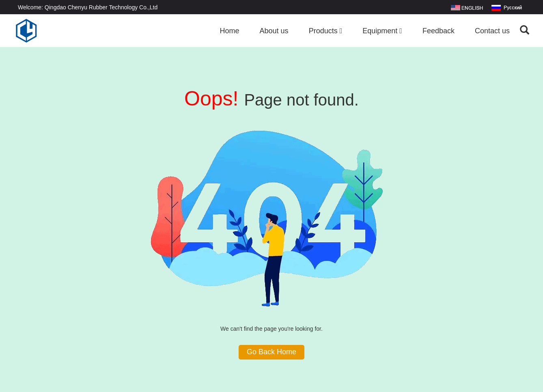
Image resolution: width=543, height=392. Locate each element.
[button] (341, 31)
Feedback (438, 31)
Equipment (382, 31)
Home (230, 31)
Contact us (492, 31)
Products (326, 31)
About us (274, 31)
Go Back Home (271, 352)
